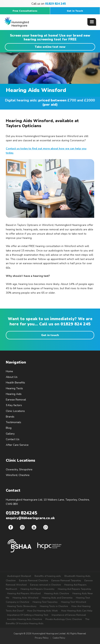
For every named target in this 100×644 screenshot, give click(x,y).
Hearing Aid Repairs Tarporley (74, 589)
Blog (9, 428)
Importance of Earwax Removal (69, 615)
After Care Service (17, 445)
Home (9, 371)
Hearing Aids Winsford (25, 598)
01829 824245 (21, 513)
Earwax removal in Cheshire (45, 585)
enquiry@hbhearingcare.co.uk (30, 518)
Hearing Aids (14, 394)
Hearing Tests (14, 388)
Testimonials (13, 422)
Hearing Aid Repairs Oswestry (37, 589)
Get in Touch (75, 11)
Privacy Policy (42, 638)
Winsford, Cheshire (18, 475)
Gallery (10, 434)
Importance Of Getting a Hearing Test (28, 615)
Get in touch (50, 335)
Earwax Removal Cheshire (33, 580)
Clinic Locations (15, 411)
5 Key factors (14, 405)
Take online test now (50, 47)
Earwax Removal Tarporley (66, 580)
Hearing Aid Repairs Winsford (24, 593)
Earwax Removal (16, 400)
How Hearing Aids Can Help (77, 611)
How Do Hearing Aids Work (42, 611)
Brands (10, 417)
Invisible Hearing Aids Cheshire (25, 619)
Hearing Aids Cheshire (57, 593)
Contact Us (13, 439)
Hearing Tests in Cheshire (54, 606)
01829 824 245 (76, 324)
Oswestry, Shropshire (19, 469)
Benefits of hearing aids (48, 576)
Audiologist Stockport (19, 576)
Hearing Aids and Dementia (57, 598)
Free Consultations (25, 11)
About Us (12, 377)
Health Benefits (15, 383)
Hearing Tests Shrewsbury (22, 606)
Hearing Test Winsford (73, 602)
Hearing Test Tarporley (45, 602)
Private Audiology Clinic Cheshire (64, 619)
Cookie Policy (59, 638)
